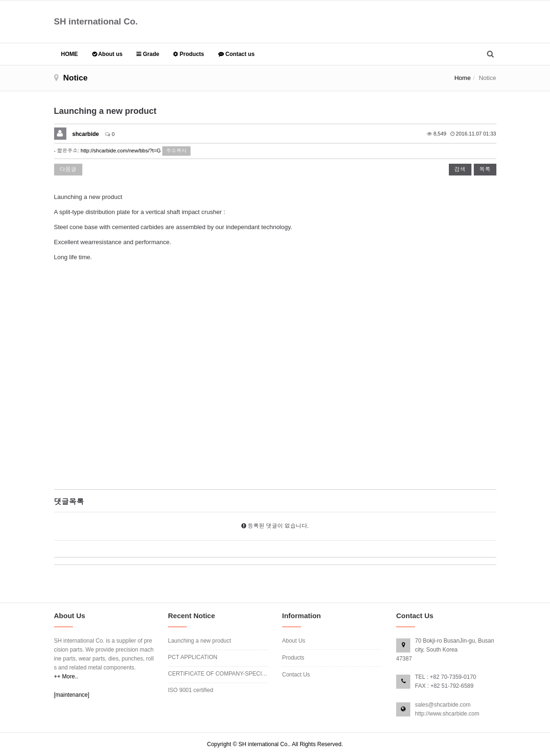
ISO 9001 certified (191, 690)
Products (188, 54)
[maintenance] (72, 695)
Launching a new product (199, 641)
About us (108, 54)
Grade (148, 54)
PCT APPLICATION (193, 657)
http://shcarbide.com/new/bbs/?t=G (120, 151)
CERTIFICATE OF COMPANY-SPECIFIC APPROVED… (218, 674)
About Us (294, 641)
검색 (460, 169)
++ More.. (66, 676)
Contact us (236, 54)
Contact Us (296, 675)
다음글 (68, 169)
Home (463, 78)
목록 (485, 169)
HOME (70, 54)
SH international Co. (96, 21)
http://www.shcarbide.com (447, 714)
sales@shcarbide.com (443, 705)
